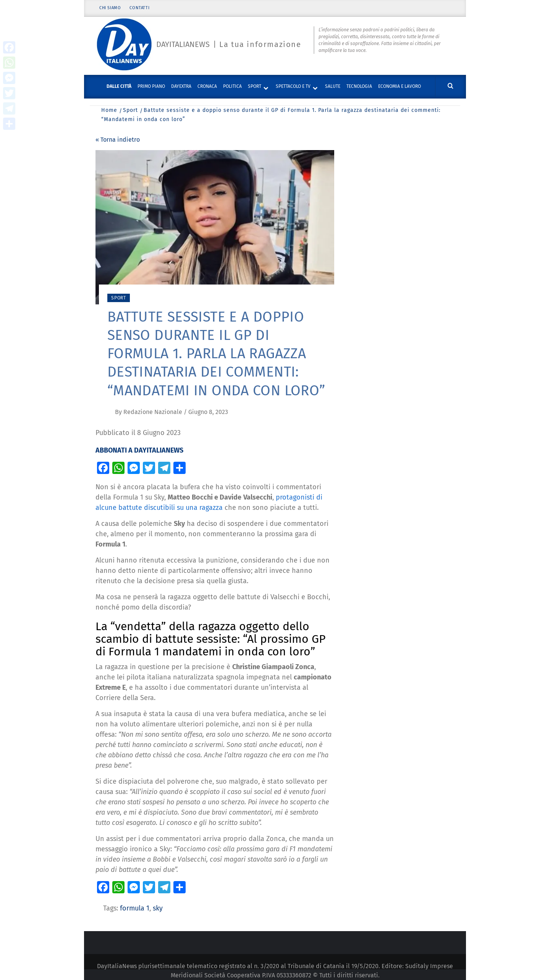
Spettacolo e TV (293, 86)
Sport (255, 86)
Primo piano (151, 86)
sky (158, 908)
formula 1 (135, 908)
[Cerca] (451, 86)
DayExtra (181, 86)
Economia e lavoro (400, 86)
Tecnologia (359, 86)
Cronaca (207, 86)
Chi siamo (110, 9)
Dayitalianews (183, 45)
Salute (333, 86)
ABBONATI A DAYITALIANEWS (139, 450)
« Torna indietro (118, 140)
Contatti (140, 9)
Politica (232, 86)
